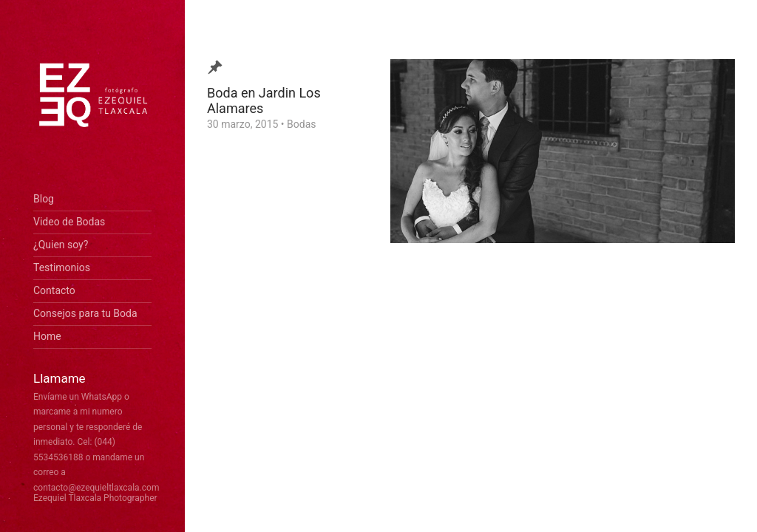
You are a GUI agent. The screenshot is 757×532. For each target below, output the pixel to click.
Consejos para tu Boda (85, 313)
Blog (44, 199)
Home (47, 336)
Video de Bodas (69, 222)
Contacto (54, 290)
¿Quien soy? (61, 245)
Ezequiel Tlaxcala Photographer (95, 498)
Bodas (301, 124)
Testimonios (62, 267)
